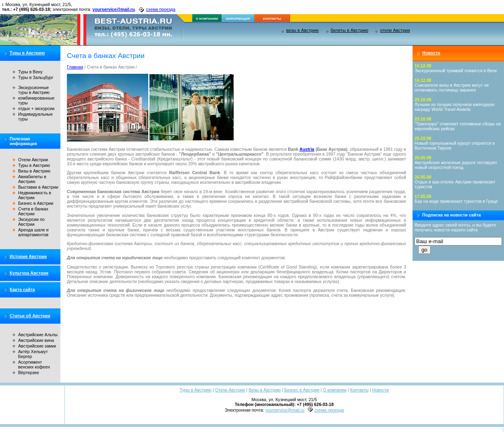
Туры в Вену (30, 72)
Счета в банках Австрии (33, 211)
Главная (75, 67)
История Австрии (28, 256)
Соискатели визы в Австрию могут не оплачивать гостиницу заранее (452, 87)
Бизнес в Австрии (36, 203)
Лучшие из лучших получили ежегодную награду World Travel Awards (454, 107)
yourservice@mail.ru (113, 9)
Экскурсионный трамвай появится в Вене (456, 71)
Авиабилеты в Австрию (32, 179)
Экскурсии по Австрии (31, 222)
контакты (272, 19)
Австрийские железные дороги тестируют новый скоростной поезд (456, 165)
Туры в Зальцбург (36, 77)
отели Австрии (395, 30)
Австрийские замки (37, 346)
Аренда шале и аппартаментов (33, 232)
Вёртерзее (29, 373)
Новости (431, 53)
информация (238, 19)
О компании (335, 390)
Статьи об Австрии (30, 316)
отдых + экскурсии (36, 108)
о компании (207, 19)
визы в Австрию (302, 30)
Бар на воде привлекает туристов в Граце (456, 201)
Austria (307, 149)
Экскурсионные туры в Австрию (34, 90)
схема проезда (161, 9)
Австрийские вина (36, 340)
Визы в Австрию (34, 171)
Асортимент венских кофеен (34, 364)
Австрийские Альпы (38, 335)
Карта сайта (22, 289)
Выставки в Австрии (38, 187)
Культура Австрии (29, 273)
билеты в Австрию (350, 30)
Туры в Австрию (27, 53)
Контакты (359, 390)
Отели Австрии (33, 160)
